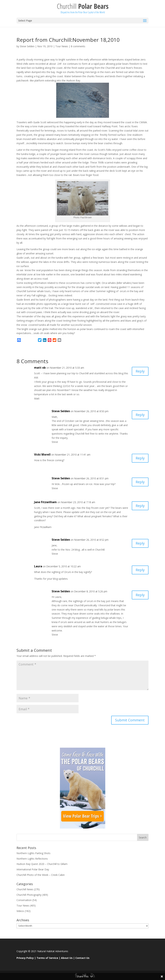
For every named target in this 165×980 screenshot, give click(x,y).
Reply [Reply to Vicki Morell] (140, 458)
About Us (67, 958)
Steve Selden (27, 46)
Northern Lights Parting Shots (33, 853)
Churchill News (25, 889)
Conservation (24, 900)
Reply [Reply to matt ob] (140, 371)
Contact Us (82, 958)
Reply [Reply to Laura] (140, 570)
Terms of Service (47, 958)
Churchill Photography (29, 895)
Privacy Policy (25, 958)
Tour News (62, 46)
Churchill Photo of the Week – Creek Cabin (41, 875)
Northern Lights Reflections (32, 859)
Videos (20, 911)
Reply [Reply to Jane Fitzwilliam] (140, 506)
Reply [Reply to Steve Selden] (140, 415)
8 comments (78, 46)
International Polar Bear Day (33, 869)
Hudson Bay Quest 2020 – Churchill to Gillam (42, 864)
